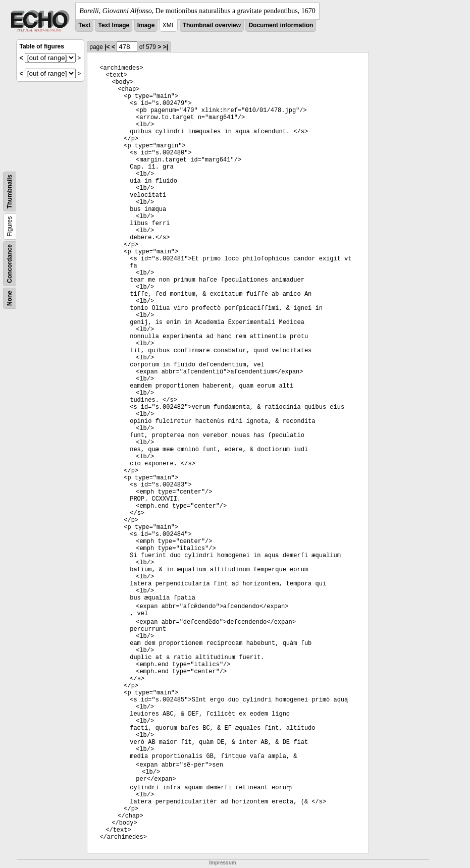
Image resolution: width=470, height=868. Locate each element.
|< (107, 47)
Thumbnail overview (212, 25)
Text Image (114, 25)
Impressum (222, 863)
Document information (281, 25)
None (10, 298)
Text (84, 25)
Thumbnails (10, 192)
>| (166, 47)
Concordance (10, 264)
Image (146, 25)
